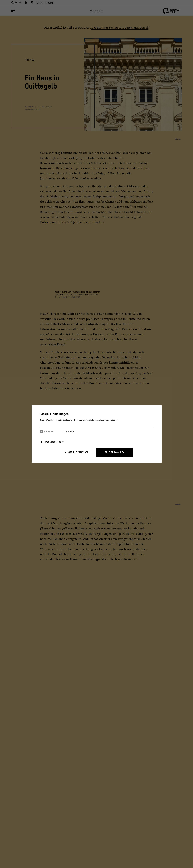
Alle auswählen (115, 452)
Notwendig (49, 432)
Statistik (70, 432)
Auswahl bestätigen (77, 452)
